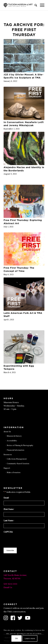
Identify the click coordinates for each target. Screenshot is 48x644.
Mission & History (14, 436)
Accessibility (12, 441)
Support (7, 468)
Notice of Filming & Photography (20, 445)
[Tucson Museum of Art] (20, 5)
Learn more (30, 638)
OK (17, 638)
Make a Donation (14, 472)
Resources (8, 455)
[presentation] (23, 540)
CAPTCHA (8, 532)
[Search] (35, 5)
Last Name (9, 521)
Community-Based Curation (18, 464)
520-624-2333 (10, 584)
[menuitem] (35, 5)
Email (7, 498)
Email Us (8, 587)
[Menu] (41, 5)
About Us (7, 432)
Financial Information (15, 450)
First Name (9, 509)
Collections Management (17, 459)
